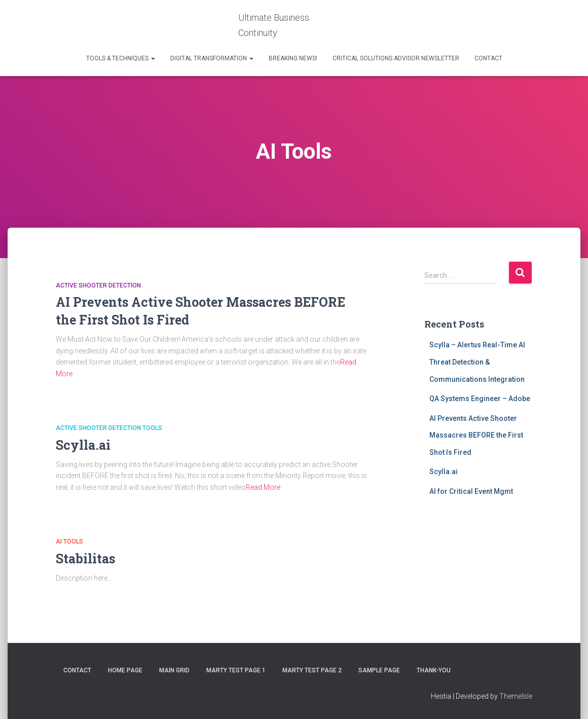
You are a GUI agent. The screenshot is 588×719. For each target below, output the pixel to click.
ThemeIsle (516, 696)
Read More (263, 487)
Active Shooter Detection (98, 285)
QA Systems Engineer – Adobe (480, 399)
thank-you (434, 670)
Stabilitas (85, 559)
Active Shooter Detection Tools (109, 428)
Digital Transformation (212, 58)
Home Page (125, 670)
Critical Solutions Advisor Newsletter (396, 58)
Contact (488, 58)
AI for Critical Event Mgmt (471, 491)
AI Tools (69, 542)
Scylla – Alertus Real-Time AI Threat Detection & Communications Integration (477, 362)
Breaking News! (293, 58)
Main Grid (174, 670)
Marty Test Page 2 (312, 670)
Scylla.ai (83, 445)
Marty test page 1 (236, 670)
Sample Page (379, 670)
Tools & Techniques (121, 58)
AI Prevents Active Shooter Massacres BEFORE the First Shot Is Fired (476, 435)
